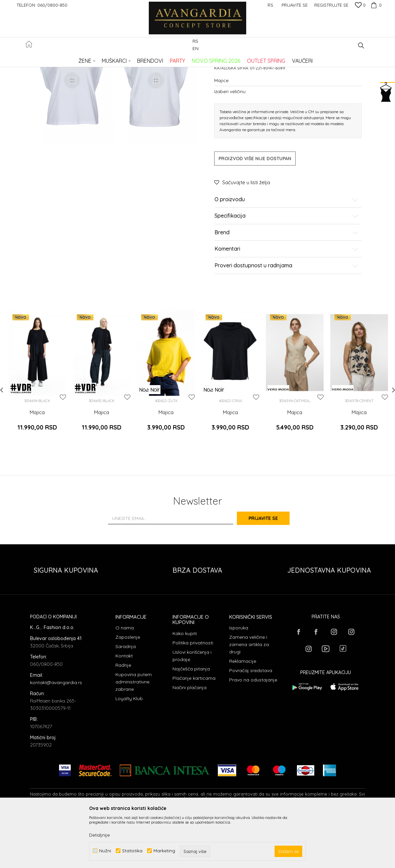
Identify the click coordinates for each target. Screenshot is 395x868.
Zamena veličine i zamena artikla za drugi (249, 697)
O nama (125, 681)
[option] (37, 435)
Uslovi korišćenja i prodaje (192, 708)
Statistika (132, 851)
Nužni (105, 851)
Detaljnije (99, 835)
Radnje (123, 718)
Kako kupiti (185, 686)
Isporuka (239, 681)
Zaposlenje (128, 690)
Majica (37, 471)
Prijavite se (271, 571)
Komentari (287, 308)
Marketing (164, 851)
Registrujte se (331, 5)
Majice (138, 59)
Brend (287, 291)
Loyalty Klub (129, 752)
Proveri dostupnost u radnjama (287, 324)
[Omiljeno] (360, 6)
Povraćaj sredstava (251, 724)
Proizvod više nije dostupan (255, 217)
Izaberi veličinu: (230, 150)
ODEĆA (120, 59)
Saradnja (126, 699)
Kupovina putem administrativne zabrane (134, 735)
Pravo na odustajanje (253, 733)
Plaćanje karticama (194, 731)
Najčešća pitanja (191, 721)
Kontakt (124, 709)
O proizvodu (287, 258)
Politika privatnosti (193, 695)
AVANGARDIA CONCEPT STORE (58, 59)
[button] (361, 46)
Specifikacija (287, 275)
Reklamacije (243, 714)
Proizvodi (100, 59)
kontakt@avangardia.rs (56, 736)
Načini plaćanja (189, 740)
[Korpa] (375, 5)
